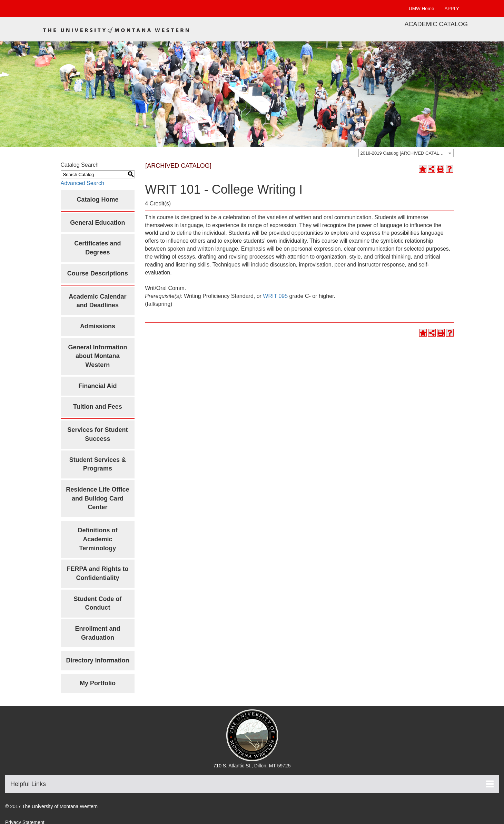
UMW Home (422, 8)
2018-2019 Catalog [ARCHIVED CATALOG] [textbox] (404, 153)
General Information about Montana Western (97, 356)
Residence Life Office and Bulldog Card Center (97, 498)
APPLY (452, 8)
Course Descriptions (98, 273)
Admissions (98, 326)
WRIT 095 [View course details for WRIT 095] (275, 296)
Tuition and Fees (98, 407)
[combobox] (406, 153)
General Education (97, 223)
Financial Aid (97, 386)
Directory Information (97, 660)
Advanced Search (82, 183)
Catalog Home (97, 200)
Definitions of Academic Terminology (97, 539)
